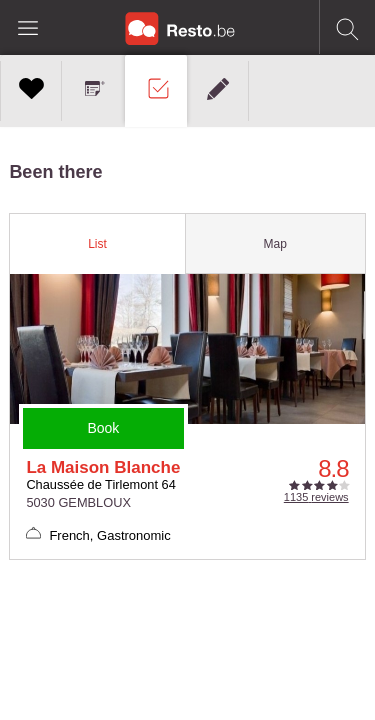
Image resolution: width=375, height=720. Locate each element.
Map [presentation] (274, 244)
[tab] (97, 244)
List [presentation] (97, 244)
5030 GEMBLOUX (78, 502)
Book (103, 428)
